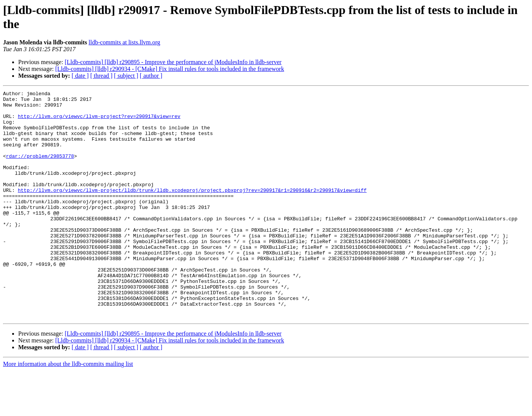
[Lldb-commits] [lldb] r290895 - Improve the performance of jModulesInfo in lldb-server (173, 62)
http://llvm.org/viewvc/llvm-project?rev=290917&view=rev (99, 122)
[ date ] (80, 76)
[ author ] (151, 76)
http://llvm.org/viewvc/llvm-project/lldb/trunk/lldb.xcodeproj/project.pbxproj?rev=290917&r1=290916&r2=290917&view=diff (192, 210)
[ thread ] (101, 76)
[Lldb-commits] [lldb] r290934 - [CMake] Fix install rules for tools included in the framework (170, 69)
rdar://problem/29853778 (40, 170)
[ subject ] (126, 76)
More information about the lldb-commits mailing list (68, 409)
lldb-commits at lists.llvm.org (124, 42)
